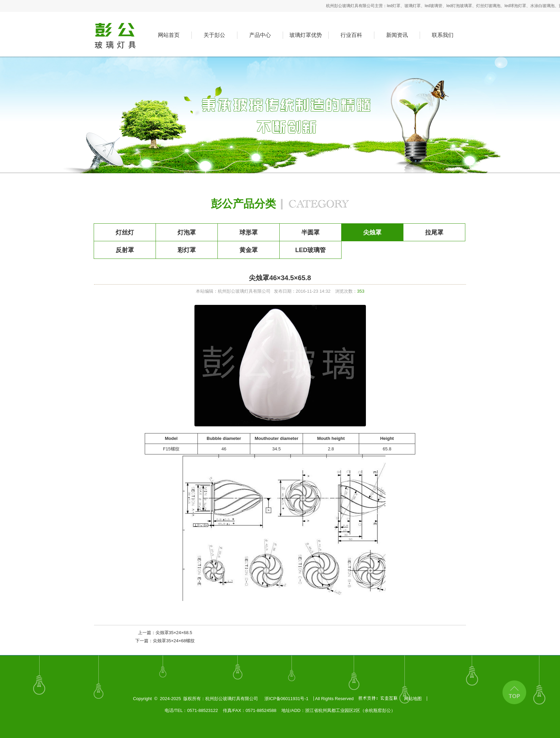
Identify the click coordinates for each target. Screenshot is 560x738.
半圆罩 (310, 232)
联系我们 (443, 35)
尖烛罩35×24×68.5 (174, 633)
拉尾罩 (434, 232)
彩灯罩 (187, 250)
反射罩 (125, 250)
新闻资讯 (397, 35)
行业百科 (351, 35)
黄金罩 (249, 250)
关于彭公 (214, 35)
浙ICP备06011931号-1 (286, 699)
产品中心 (260, 35)
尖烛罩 (372, 232)
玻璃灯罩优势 (306, 35)
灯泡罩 (187, 232)
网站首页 (169, 35)
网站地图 (413, 699)
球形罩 (249, 232)
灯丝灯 (125, 232)
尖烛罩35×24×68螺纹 (174, 641)
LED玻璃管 (310, 250)
